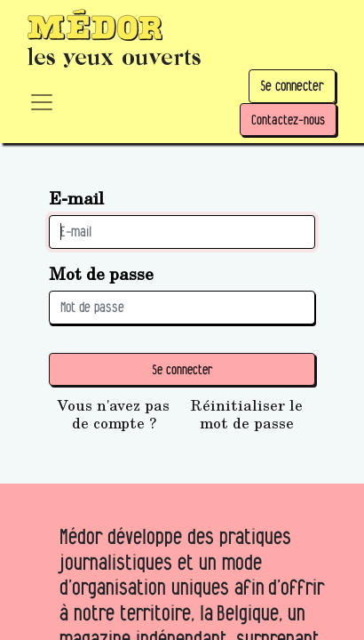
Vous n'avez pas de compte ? (114, 414)
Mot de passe (101, 273)
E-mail (76, 198)
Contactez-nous (288, 120)
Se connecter (292, 86)
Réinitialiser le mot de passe (247, 414)
